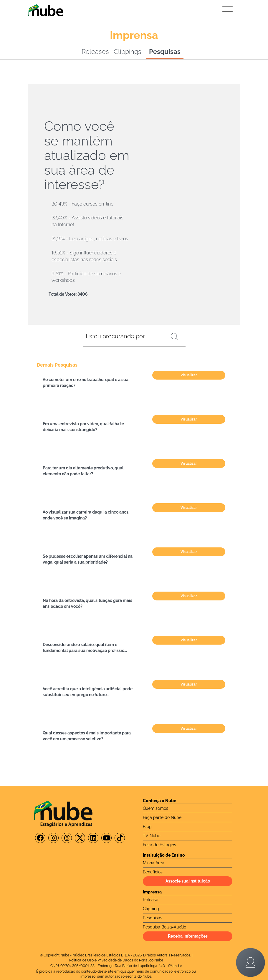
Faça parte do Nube (162, 817)
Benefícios (153, 872)
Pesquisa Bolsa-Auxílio (164, 927)
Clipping (151, 909)
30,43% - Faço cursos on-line (82, 204)
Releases (95, 52)
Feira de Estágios (159, 845)
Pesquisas (165, 52)
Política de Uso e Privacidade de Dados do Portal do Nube (116, 960)
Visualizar (189, 375)
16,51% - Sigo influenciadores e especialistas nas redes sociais (84, 256)
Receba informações (188, 936)
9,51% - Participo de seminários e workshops (86, 277)
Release (150, 900)
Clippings (128, 52)
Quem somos (155, 808)
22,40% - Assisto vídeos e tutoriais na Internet (87, 221)
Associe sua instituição (188, 881)
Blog (147, 827)
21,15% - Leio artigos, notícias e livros (90, 239)
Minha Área (154, 863)
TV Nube (152, 836)
